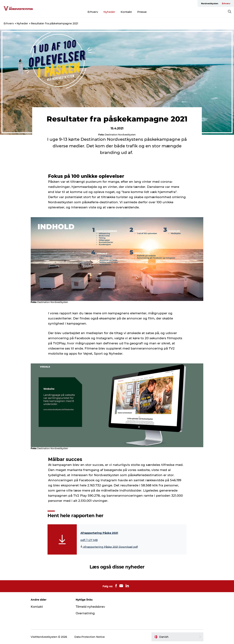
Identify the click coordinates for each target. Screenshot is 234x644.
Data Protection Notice (90, 637)
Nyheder (109, 12)
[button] (177, 637)
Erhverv (226, 3)
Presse (142, 12)
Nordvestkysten (210, 3)
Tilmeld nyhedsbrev (90, 607)
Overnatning (85, 613)
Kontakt (126, 12)
